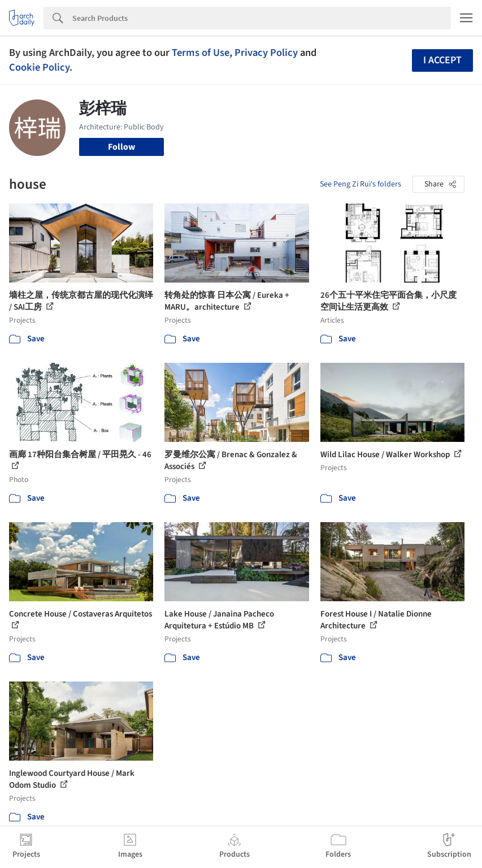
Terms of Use (201, 53)
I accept (442, 60)
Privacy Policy (266, 53)
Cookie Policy (39, 67)
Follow (121, 147)
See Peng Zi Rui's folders (361, 184)
